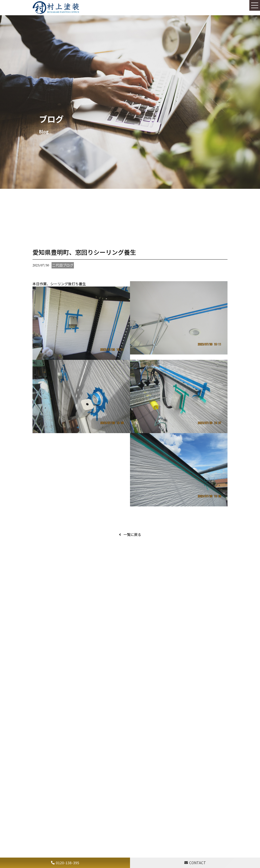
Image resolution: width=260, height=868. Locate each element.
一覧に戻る (132, 534)
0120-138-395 (68, 863)
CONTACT (198, 863)
